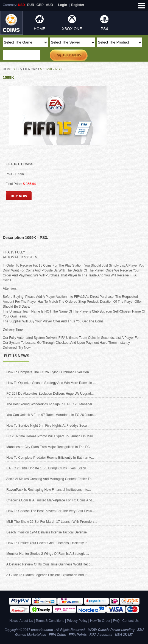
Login (62, 5)
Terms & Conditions (50, 621)
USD (21, 5)
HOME (40, 29)
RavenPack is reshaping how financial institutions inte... (49, 490)
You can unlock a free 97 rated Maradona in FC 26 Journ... (51, 415)
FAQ (116, 621)
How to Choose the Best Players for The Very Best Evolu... (51, 511)
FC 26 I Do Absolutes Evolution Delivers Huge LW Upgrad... (50, 394)
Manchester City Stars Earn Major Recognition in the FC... (49, 447)
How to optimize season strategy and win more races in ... (51, 383)
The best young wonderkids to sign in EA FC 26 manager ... (51, 404)
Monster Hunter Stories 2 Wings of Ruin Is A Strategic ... (48, 554)
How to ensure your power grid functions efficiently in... (48, 543)
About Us (26, 621)
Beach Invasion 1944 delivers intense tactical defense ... (48, 532)
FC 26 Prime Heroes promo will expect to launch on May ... (51, 436)
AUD (49, 5)
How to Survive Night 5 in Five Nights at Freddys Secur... (48, 426)
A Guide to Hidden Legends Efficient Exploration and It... (48, 575)
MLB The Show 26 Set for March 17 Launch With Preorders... (52, 522)
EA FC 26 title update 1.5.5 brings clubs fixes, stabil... (47, 468)
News (13, 621)
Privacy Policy (77, 621)
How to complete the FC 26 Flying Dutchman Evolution (48, 372)
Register (78, 5)
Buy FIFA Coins (28, 69)
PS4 (104, 29)
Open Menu (141, 5)
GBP (40, 5)
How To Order (100, 621)
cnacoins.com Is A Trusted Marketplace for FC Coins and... (51, 500)
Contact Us (130, 621)
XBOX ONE (72, 29)
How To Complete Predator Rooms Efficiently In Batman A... (50, 458)
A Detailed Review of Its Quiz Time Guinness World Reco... (50, 564)
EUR (31, 5)
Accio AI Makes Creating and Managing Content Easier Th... (50, 479)
